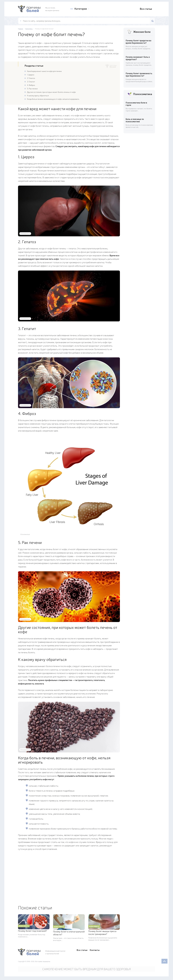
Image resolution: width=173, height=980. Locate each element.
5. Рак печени (32, 88)
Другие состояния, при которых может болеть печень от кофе (51, 92)
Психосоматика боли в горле (136, 104)
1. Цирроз (31, 75)
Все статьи (146, 9)
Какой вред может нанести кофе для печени (44, 71)
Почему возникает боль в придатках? (138, 58)
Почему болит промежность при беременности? (139, 74)
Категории (80, 9)
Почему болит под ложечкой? (32, 931)
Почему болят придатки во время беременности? (138, 42)
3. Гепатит (31, 82)
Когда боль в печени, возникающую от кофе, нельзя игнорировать (53, 99)
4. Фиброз (31, 85)
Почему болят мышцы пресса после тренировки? (102, 932)
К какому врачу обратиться (38, 95)
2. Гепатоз (31, 78)
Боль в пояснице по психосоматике (135, 120)
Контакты (95, 950)
